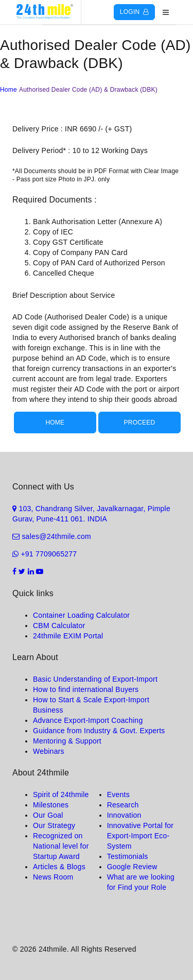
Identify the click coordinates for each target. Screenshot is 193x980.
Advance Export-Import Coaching (88, 720)
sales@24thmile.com (52, 536)
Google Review (132, 867)
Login (134, 12)
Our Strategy (54, 825)
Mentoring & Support (67, 741)
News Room (53, 877)
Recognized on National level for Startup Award (61, 846)
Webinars (49, 751)
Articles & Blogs (59, 867)
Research (123, 805)
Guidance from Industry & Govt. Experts (99, 731)
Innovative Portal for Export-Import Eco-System (141, 836)
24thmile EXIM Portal (68, 636)
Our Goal (48, 815)
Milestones (51, 805)
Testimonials (128, 856)
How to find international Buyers (86, 689)
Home (8, 90)
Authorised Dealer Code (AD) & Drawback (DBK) (88, 90)
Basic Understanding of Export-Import (95, 679)
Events (118, 795)
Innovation (124, 815)
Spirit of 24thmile (61, 795)
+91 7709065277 (45, 554)
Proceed (139, 423)
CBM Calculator (59, 626)
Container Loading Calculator (81, 615)
